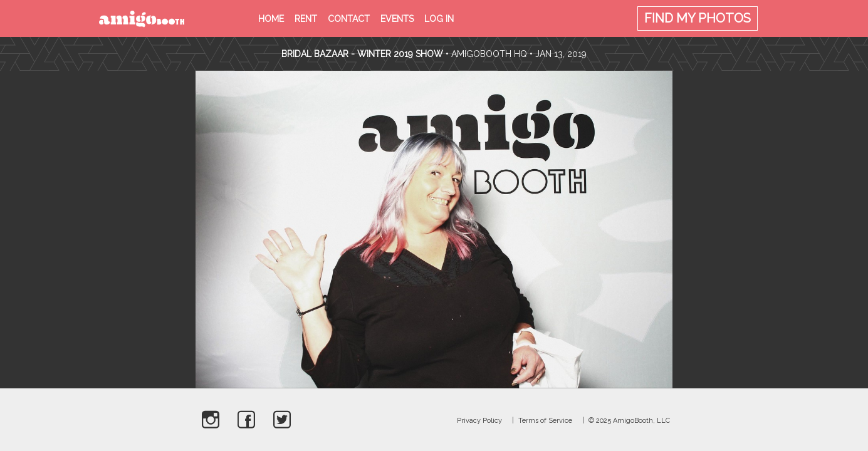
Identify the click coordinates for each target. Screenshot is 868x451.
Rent (306, 19)
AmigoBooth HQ (489, 54)
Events (397, 19)
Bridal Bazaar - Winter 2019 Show (362, 54)
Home (271, 19)
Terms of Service (545, 421)
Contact (349, 19)
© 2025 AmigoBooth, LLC (629, 421)
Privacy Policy (479, 421)
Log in (439, 19)
